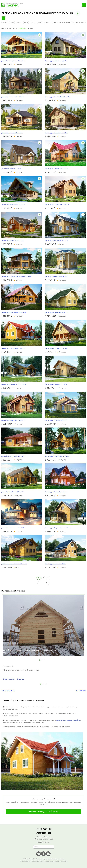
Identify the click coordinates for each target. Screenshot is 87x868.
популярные (13, 28)
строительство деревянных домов (53, 859)
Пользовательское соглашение (29, 861)
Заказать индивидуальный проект (43, 812)
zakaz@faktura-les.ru (43, 842)
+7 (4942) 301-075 (44, 833)
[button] (40, 660)
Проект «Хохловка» (9, 679)
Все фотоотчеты (8, 691)
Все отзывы (81, 691)
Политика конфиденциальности (49, 861)
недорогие (5, 28)
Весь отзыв (20, 679)
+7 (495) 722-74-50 (32, 6)
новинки (30, 28)
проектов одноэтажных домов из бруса (68, 720)
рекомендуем (22, 28)
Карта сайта (64, 861)
